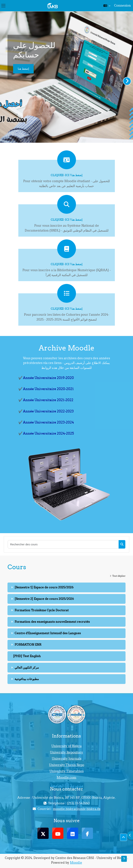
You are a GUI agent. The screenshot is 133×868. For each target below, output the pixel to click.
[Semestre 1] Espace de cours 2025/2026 (44, 587)
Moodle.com (66, 777)
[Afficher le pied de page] (124, 859)
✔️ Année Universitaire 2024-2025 (46, 433)
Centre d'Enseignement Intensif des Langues (48, 633)
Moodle (76, 863)
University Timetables (67, 771)
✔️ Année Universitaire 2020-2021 (46, 389)
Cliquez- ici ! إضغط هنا (66, 175)
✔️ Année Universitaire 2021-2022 (46, 400)
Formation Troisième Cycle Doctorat (42, 610)
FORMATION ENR (28, 645)
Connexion (122, 5)
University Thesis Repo (67, 765)
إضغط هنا (23, 69)
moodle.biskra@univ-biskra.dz (77, 809)
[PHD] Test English (27, 656)
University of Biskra (66, 746)
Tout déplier (119, 576)
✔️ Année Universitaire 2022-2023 (46, 411)
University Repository (66, 752)
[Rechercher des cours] (63, 544)
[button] (107, 6)
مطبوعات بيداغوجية (27, 679)
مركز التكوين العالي (27, 667)
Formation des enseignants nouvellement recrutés (52, 622)
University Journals (67, 759)
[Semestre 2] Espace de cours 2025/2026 (44, 599)
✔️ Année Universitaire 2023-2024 (46, 422)
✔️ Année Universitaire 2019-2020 (46, 378)
